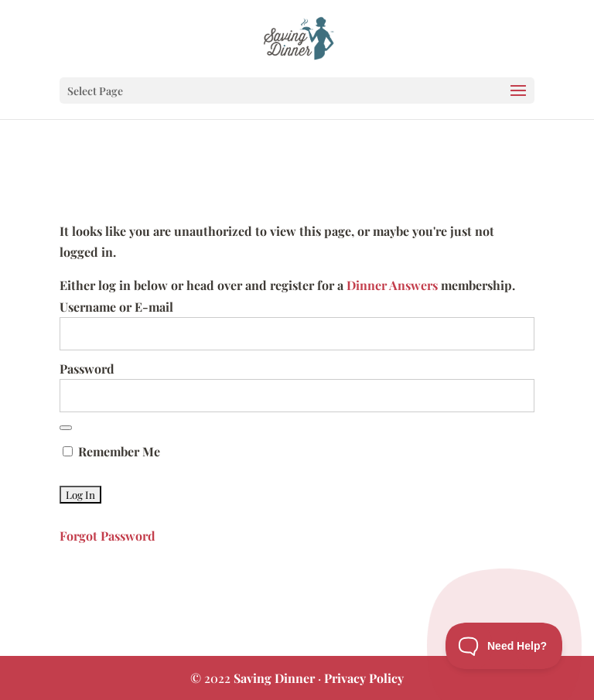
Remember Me (111, 451)
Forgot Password (108, 536)
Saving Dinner (274, 678)
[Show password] (66, 428)
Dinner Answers (392, 285)
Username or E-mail (116, 307)
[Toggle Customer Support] (504, 646)
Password (87, 369)
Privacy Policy (364, 678)
